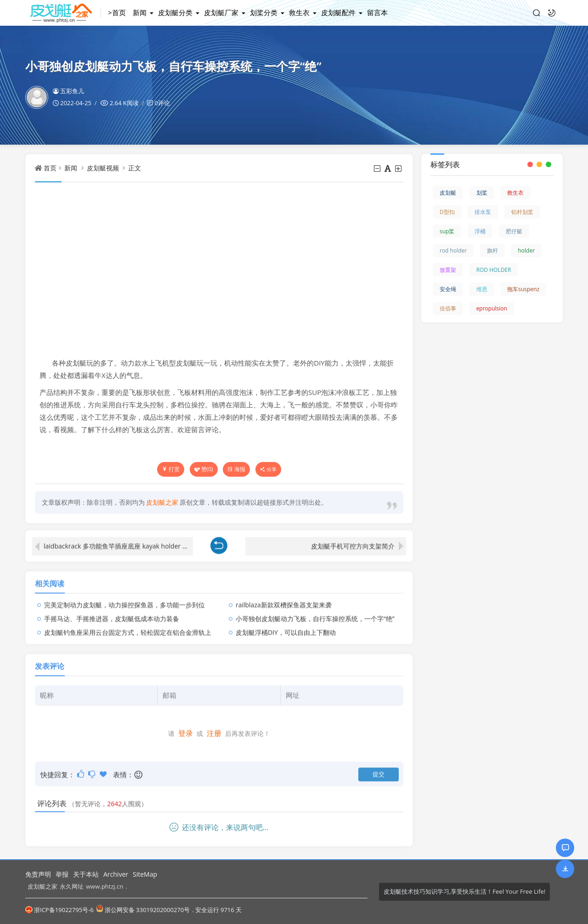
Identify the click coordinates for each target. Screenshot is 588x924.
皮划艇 (448, 193)
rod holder (453, 251)
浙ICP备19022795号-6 (59, 910)
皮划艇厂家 (221, 12)
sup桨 (447, 231)
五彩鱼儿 (68, 91)
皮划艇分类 (175, 12)
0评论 (162, 103)
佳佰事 (448, 308)
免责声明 (38, 874)
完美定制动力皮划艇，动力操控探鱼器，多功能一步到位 (124, 599)
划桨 (482, 193)
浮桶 (480, 231)
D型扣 (447, 212)
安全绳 (448, 289)
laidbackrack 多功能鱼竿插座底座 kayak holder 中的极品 (118, 540)
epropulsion (492, 308)
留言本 (377, 12)
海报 (236, 469)
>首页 (117, 12)
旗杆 (492, 251)
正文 (135, 168)
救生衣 (299, 12)
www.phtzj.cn (105, 886)
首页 (50, 168)
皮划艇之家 (42, 886)
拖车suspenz (523, 289)
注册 (214, 727)
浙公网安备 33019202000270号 (143, 910)
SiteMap (145, 874)
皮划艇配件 (338, 12)
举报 (62, 874)
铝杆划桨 (522, 212)
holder (526, 251)
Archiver (116, 874)
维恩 (482, 289)
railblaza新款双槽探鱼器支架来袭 (284, 599)
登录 (186, 727)
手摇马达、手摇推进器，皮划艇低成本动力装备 (112, 612)
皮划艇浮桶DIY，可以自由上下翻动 (286, 626)
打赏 (171, 469)
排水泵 (483, 212)
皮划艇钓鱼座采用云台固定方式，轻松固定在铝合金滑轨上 (128, 626)
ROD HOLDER (494, 270)
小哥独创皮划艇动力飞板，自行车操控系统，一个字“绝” (315, 612)
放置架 (448, 270)
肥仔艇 (514, 231)
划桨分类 (264, 12)
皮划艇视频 (103, 168)
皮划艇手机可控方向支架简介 (353, 540)
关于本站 (86, 874)
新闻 (140, 12)
